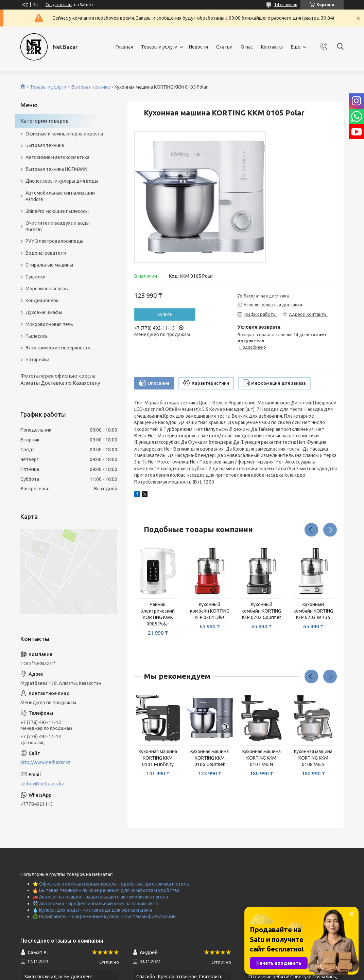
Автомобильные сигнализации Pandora (60, 196)
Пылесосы (37, 336)
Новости (198, 47)
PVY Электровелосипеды (54, 241)
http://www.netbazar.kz (46, 762)
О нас (247, 47)
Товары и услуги (159, 47)
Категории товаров (45, 121)
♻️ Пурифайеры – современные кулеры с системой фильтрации (104, 917)
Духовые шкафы (44, 312)
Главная (124, 47)
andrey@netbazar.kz (42, 784)
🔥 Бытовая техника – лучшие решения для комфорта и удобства (106, 890)
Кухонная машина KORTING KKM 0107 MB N (262, 758)
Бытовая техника (91, 87)
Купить (165, 314)
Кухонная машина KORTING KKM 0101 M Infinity (158, 758)
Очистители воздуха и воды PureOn (58, 226)
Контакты (272, 47)
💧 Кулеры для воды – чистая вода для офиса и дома (92, 910)
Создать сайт (59, 5)
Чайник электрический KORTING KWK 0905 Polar (158, 614)
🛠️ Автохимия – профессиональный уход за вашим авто (95, 904)
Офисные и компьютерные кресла (64, 134)
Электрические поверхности (58, 348)
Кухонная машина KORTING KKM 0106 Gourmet (210, 758)
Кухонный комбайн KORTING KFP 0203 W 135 (313, 611)
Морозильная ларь (47, 289)
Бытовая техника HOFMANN (56, 169)
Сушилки (36, 277)
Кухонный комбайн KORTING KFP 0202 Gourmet (261, 611)
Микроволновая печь (49, 324)
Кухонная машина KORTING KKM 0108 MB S (313, 758)
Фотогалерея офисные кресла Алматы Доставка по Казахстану (60, 379)
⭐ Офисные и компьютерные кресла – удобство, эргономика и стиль (111, 884)
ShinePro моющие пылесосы (57, 211)
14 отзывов (286, 5)
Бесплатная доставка (266, 296)
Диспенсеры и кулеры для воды (62, 181)
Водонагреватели (46, 253)
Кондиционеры (42, 301)
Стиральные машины (49, 265)
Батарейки (37, 360)
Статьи (224, 47)
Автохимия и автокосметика (57, 157)
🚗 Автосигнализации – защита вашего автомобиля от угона (100, 897)
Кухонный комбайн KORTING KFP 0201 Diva (210, 611)
